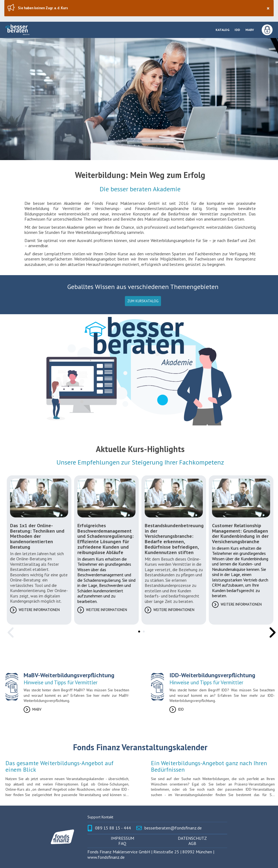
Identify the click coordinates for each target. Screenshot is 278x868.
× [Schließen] (268, 8)
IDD (237, 30)
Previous (10, 628)
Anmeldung (267, 30)
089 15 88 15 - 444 (113, 828)
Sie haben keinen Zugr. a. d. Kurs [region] (144, 8)
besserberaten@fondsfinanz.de (173, 828)
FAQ (122, 843)
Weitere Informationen (39, 610)
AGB (192, 843)
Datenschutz (192, 838)
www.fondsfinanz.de (106, 857)
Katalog (222, 30)
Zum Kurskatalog (143, 301)
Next (271, 628)
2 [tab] (143, 631)
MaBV (250, 30)
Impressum (122, 838)
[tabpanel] (39, 550)
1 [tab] (138, 631)
